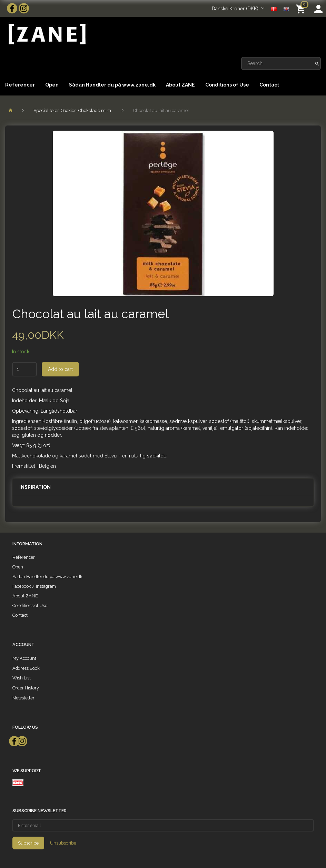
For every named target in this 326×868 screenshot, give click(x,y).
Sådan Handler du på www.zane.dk (112, 85)
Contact (269, 85)
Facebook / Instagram (34, 586)
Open (52, 85)
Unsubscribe (63, 843)
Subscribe (28, 843)
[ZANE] (46, 34)
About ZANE (180, 85)
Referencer (20, 85)
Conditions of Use (227, 85)
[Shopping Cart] (302, 8)
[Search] (317, 63)
